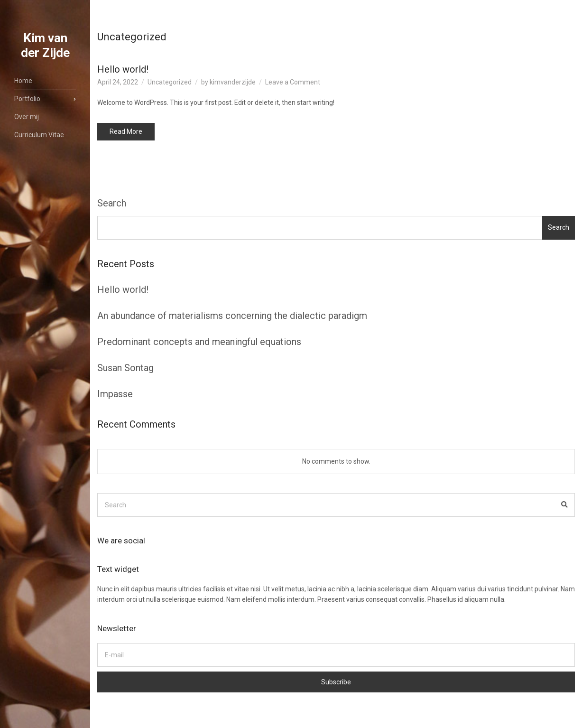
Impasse (115, 394)
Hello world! (123, 69)
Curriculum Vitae (39, 135)
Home (23, 81)
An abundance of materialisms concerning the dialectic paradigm (232, 316)
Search (112, 203)
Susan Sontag (125, 368)
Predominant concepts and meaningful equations (199, 342)
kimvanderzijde (233, 82)
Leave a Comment (293, 82)
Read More (126, 131)
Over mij (27, 117)
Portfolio (27, 99)
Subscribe (336, 682)
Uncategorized (170, 82)
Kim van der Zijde (45, 45)
